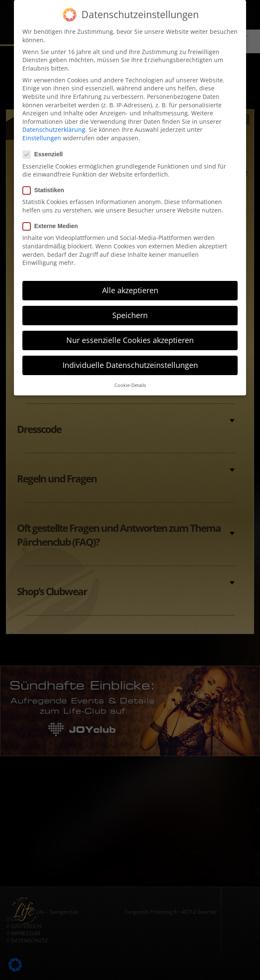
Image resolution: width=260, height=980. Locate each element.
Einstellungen (42, 131)
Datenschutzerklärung (54, 123)
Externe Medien (53, 220)
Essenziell (45, 148)
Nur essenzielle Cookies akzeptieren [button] (130, 334)
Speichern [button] (130, 309)
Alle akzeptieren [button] (130, 284)
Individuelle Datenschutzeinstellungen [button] (130, 359)
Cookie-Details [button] (130, 378)
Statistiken (46, 184)
